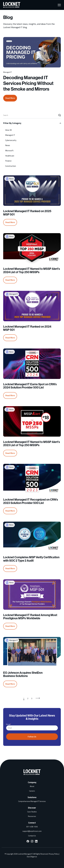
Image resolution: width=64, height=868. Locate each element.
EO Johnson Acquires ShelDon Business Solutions (23, 671)
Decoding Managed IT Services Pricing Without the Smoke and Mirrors (28, 83)
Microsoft (9, 148)
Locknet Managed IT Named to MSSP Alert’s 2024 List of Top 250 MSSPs (32, 268)
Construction (11, 163)
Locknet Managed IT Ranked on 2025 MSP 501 (27, 210)
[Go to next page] (38, 696)
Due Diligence (32, 854)
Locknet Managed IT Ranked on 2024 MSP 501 (27, 325)
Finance (8, 158)
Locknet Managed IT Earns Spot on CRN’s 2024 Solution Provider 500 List (30, 383)
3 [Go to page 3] (32, 696)
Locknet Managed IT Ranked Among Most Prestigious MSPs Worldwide (30, 614)
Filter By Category (12, 120)
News (8, 142)
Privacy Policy (54, 851)
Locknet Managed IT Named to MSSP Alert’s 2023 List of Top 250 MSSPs (32, 441)
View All (8, 127)
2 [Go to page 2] (28, 696)
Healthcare (10, 153)
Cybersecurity (11, 137)
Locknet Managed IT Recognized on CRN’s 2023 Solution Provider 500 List (31, 498)
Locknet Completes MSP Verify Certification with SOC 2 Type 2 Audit (31, 556)
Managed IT (10, 132)
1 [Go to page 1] (24, 696)
